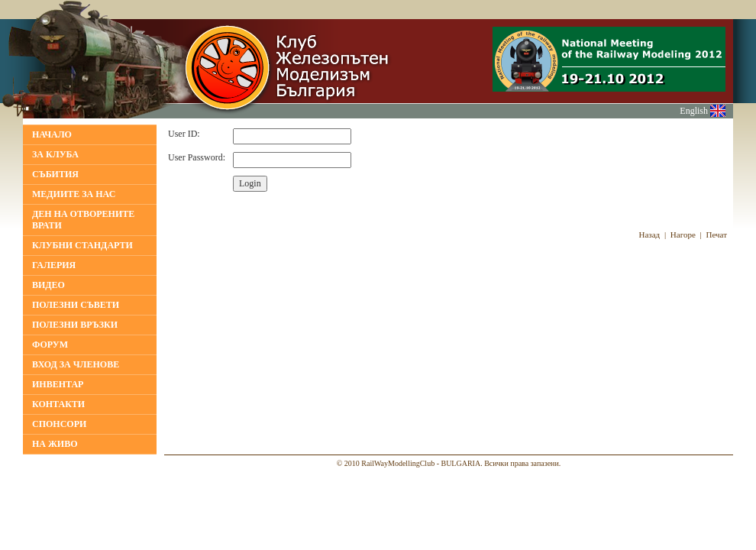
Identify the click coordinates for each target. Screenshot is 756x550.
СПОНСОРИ (59, 424)
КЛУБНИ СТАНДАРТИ (82, 245)
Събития (55, 174)
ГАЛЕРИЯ (54, 265)
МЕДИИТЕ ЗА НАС (74, 194)
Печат (717, 235)
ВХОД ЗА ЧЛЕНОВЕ (76, 364)
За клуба (55, 154)
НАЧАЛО (52, 134)
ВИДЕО (48, 285)
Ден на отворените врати (83, 220)
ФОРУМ (50, 345)
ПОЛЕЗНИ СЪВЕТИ (76, 305)
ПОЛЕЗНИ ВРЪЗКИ (75, 325)
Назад (649, 235)
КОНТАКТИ (58, 404)
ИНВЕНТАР (58, 384)
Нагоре (683, 235)
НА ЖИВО (55, 444)
